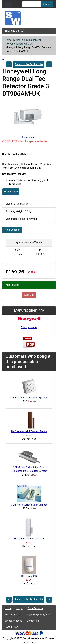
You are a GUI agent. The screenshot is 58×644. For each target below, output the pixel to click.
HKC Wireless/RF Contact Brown (29, 431)
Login (19, 608)
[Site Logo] (29, 18)
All (32, 44)
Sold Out (29, 295)
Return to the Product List (29, 64)
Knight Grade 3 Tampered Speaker (29, 398)
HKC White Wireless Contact (29, 539)
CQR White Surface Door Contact (29, 505)
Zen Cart (31, 642)
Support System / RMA (39, 615)
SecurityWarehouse (33, 638)
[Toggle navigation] (8, 4)
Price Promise (35, 608)
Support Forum (13, 615)
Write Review (11, 192)
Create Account (13, 621)
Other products (29, 327)
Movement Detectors (18, 44)
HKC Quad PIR (29, 576)
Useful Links (12, 627)
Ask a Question (12, 230)
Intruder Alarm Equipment (27, 40)
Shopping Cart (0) (14, 31)
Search (47, 4)
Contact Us (33, 621)
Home (8, 40)
